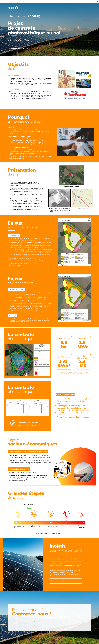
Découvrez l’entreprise (20, 49)
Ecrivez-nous (24, 628)
